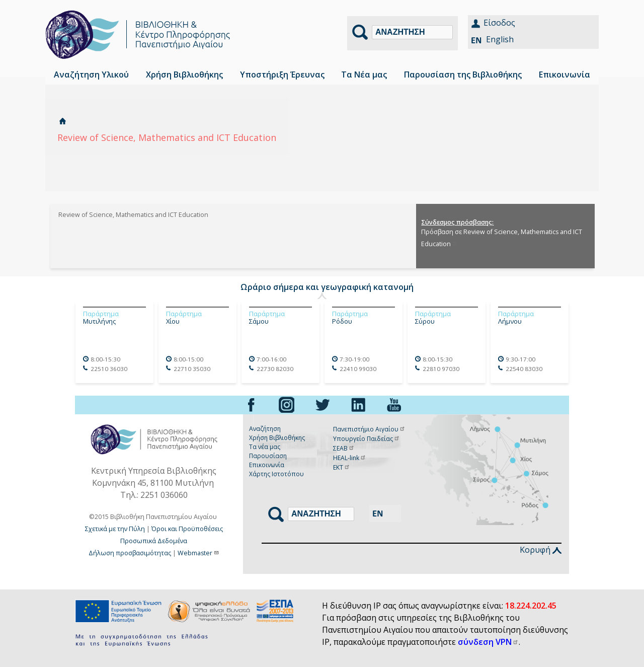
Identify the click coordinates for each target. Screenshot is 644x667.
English (500, 39)
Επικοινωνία (267, 465)
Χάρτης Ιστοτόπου (276, 474)
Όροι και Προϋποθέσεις (187, 529)
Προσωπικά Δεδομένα (154, 541)
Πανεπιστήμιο (369, 429)
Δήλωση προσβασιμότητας (130, 553)
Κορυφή (541, 550)
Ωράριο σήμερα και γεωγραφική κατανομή (327, 287)
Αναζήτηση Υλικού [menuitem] (91, 75)
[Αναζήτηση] (412, 32)
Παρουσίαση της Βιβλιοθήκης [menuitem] (463, 75)
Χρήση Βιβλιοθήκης (277, 438)
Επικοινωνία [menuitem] (565, 75)
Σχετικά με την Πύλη (115, 529)
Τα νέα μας (265, 447)
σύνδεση (488, 642)
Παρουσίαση (268, 456)
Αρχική (62, 121)
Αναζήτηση (265, 429)
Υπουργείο (367, 439)
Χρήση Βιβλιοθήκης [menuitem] (184, 75)
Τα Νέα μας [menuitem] (364, 75)
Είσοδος (499, 23)
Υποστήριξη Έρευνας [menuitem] (282, 75)
